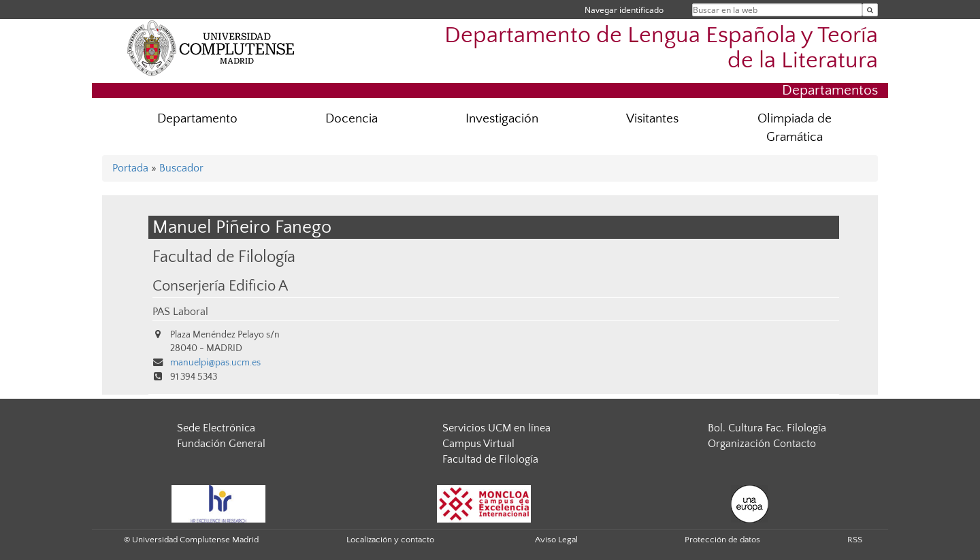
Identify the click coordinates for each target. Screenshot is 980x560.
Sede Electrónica (216, 428)
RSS (855, 540)
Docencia (352, 119)
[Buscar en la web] (870, 10)
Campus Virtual (478, 444)
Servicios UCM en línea (496, 428)
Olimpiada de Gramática (795, 128)
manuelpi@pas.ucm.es (215, 363)
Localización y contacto (390, 540)
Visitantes (652, 119)
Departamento (197, 119)
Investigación (502, 119)
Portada (130, 168)
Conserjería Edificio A (220, 286)
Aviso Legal (556, 540)
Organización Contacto (762, 444)
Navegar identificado (624, 10)
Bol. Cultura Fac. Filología (767, 428)
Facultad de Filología (224, 257)
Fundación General (221, 444)
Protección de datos (722, 540)
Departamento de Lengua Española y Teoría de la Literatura (661, 48)
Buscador (181, 168)
